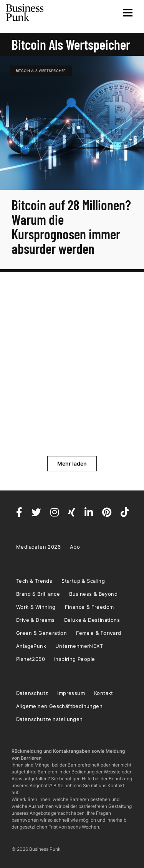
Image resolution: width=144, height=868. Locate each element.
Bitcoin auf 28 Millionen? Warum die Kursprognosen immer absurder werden (71, 226)
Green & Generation (41, 633)
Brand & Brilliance (38, 594)
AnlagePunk (31, 646)
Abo (75, 547)
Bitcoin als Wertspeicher (41, 71)
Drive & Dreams (36, 620)
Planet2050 (31, 659)
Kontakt (104, 693)
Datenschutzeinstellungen (50, 719)
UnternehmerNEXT (79, 646)
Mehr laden (72, 463)
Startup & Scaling (83, 581)
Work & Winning (36, 607)
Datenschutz (32, 693)
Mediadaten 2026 (38, 547)
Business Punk (25, 13)
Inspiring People (74, 659)
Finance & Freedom (89, 607)
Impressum (71, 693)
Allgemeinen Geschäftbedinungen (59, 706)
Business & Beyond (93, 594)
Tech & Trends (34, 581)
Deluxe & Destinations (92, 620)
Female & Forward (98, 633)
